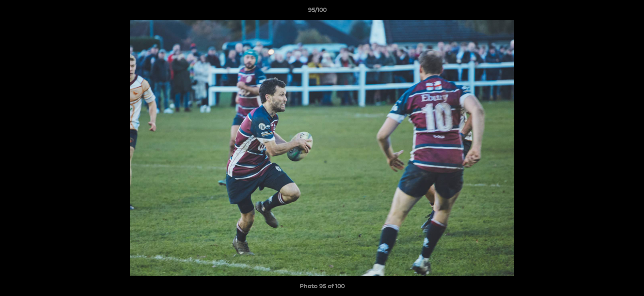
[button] (609, 12)
